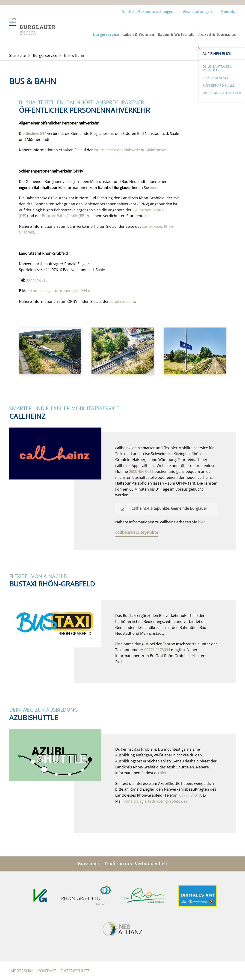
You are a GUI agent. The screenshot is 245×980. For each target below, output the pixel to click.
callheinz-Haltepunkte (137, 533)
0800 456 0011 (141, 471)
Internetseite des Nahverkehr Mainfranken (131, 150)
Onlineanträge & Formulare (217, 68)
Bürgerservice (106, 35)
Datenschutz (75, 971)
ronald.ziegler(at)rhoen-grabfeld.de (62, 291)
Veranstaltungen (197, 12)
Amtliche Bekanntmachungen (147, 12)
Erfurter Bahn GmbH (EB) (64, 216)
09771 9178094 (157, 650)
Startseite (18, 55)
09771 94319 (37, 280)
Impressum (21, 971)
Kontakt (228, 12)
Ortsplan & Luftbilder (222, 93)
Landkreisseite (122, 301)
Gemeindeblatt (215, 78)
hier (153, 188)
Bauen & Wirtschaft (176, 35)
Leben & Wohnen (138, 35)
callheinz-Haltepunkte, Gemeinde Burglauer (169, 508)
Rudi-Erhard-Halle (218, 85)
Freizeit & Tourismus (217, 35)
